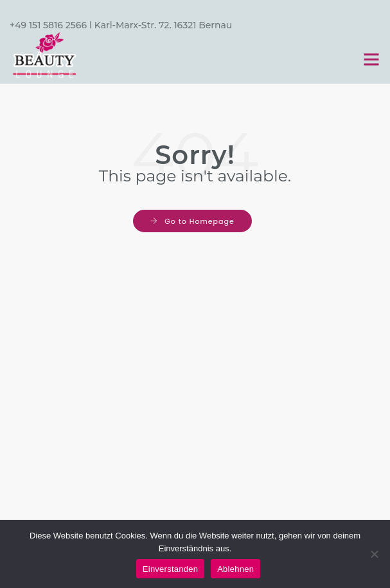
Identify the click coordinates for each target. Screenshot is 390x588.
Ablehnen (235, 569)
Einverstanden (170, 569)
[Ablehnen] (374, 554)
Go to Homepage (199, 221)
